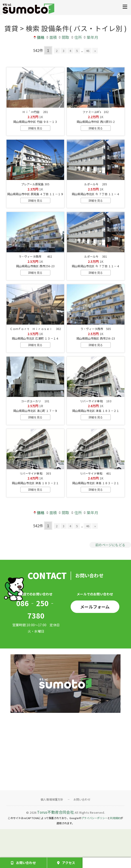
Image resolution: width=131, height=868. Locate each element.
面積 (51, 37)
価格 (39, 37)
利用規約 (115, 857)
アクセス (69, 863)
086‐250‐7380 (36, 648)
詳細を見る (35, 134)
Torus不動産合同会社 (55, 851)
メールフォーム (95, 645)
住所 (76, 37)
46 (92, 50)
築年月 (90, 37)
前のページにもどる (110, 584)
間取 (64, 37)
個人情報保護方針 (52, 838)
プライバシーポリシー (94, 857)
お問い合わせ (82, 838)
